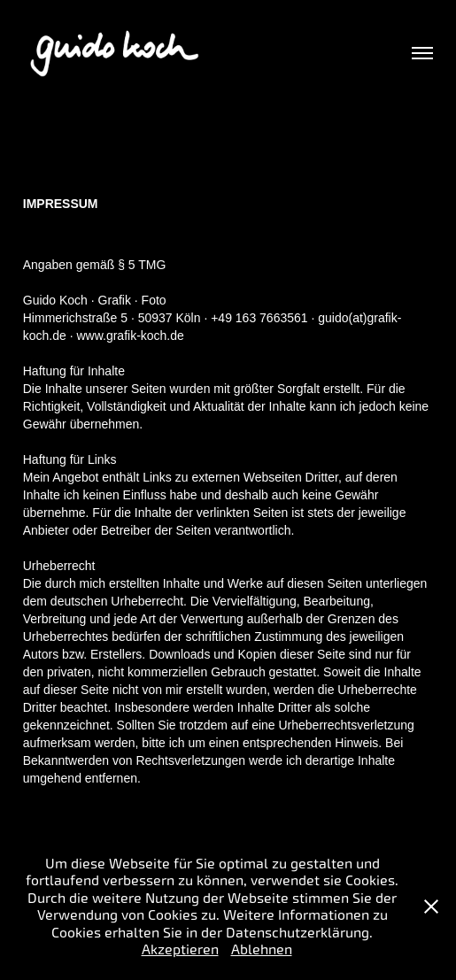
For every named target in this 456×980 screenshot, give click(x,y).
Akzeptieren (180, 949)
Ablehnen (262, 949)
